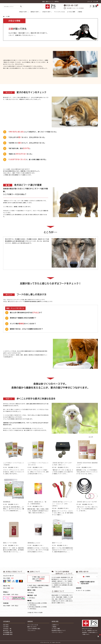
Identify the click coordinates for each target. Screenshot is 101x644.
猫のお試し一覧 (7, 631)
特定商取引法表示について (59, 631)
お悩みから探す (46, 12)
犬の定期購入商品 (8, 632)
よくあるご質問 (71, 12)
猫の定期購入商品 (8, 634)
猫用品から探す (35, 12)
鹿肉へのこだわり (32, 627)
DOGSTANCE (6, 625)
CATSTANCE (6, 627)
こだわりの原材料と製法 (34, 629)
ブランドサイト (32, 631)
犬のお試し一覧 (7, 629)
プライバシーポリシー (57, 632)
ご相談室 (80, 12)
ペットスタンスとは (59, 12)
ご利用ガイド (55, 625)
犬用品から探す (23, 12)
